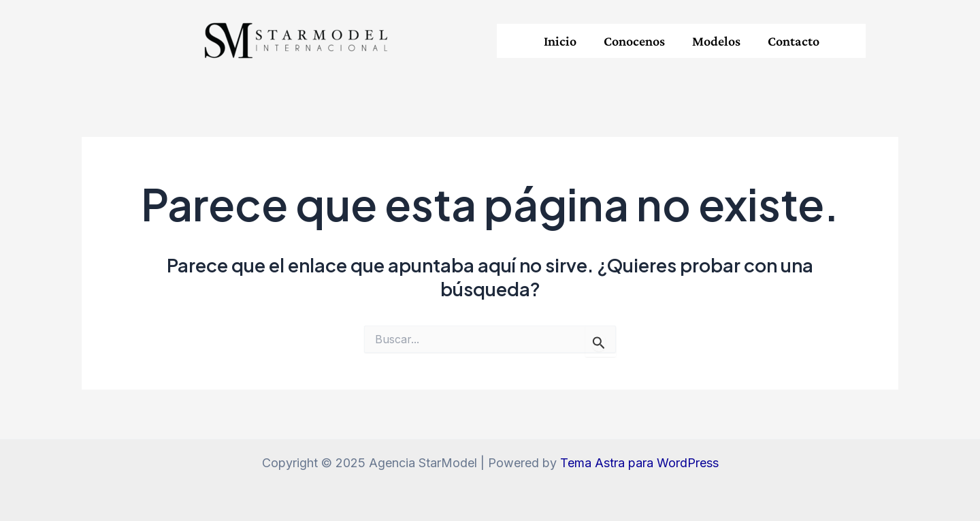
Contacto (794, 41)
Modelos (716, 41)
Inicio (560, 41)
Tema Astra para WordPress (639, 463)
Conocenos (634, 41)
